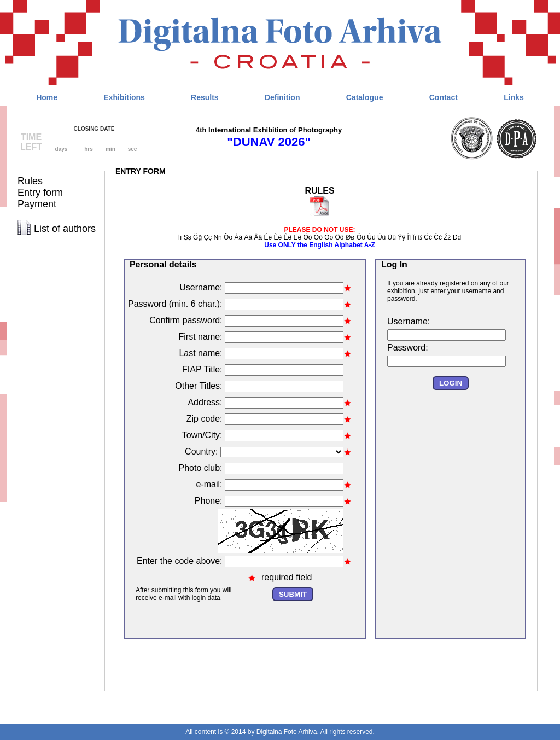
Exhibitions (124, 97)
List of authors (65, 229)
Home (47, 97)
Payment (37, 204)
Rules (30, 181)
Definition (282, 97)
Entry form (40, 193)
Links (514, 97)
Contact (444, 97)
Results (205, 97)
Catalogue (365, 97)
